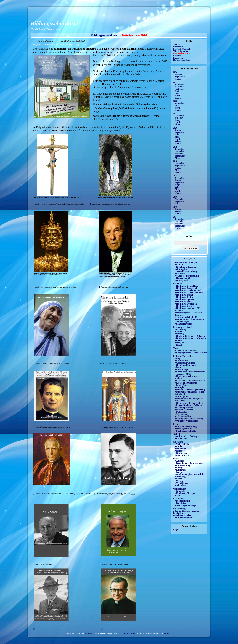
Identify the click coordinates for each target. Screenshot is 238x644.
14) (102, 629)
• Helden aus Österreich (186, 304)
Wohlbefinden (180, 489)
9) (34, 494)
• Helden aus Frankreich (186, 288)
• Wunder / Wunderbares (186, 421)
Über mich (178, 47)
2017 (175, 176)
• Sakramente (181, 414)
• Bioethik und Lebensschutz (189, 463)
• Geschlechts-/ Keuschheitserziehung (186, 270)
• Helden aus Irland (184, 295)
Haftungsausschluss (182, 60)
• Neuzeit (179, 451)
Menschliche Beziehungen (185, 262)
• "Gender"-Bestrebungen (187, 276)
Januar (178, 98)
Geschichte (178, 442)
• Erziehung (180, 329)
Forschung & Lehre (182, 515)
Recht (176, 424)
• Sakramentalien (183, 416)
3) (34, 287)
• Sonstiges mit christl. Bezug (189, 419)
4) (100, 287)
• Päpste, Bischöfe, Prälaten (188, 405)
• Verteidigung (181, 483)
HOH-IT (168, 634)
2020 (175, 128)
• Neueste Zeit (181, 453)
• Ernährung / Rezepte (185, 493)
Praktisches (178, 499)
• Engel (178, 358)
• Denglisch (180, 343)
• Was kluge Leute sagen (186, 505)
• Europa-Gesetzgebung (186, 426)
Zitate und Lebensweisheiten (186, 511)
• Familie (179, 265)
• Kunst (178, 345)
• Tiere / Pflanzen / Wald (186, 350)
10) (77, 494)
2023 (175, 82)
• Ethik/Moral (181, 361)
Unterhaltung (179, 509)
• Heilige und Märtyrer (185, 365)
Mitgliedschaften (181, 51)
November (180, 87)
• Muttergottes (182, 396)
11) (34, 564)
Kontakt (177, 56)
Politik (176, 459)
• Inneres (179, 472)
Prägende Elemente (182, 49)
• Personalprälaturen (185, 407)
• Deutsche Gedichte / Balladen (190, 336)
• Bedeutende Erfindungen (187, 436)
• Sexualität (180, 274)
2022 (175, 101)
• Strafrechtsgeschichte (185, 431)
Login (176, 530)
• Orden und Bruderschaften (189, 403)
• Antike (179, 446)
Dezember (180, 85)
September (180, 77)
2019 (175, 147)
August (178, 79)
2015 (175, 207)
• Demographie (182, 280)
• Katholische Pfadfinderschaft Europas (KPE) (190, 373)
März (177, 125)
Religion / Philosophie (183, 356)
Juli (177, 187)
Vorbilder (178, 284)
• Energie (179, 468)
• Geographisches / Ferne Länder (191, 353)
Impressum (178, 58)
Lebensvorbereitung (182, 327)
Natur (176, 348)
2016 (175, 197)
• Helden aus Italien (184, 297)
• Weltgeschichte (182, 444)
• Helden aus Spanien (185, 299)
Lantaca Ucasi (128, 634)
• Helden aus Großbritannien (189, 293)
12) (101, 564)
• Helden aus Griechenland (188, 290)
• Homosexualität (183, 278)
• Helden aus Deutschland (187, 286)
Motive (176, 44)
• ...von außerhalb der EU (187, 317)
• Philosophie (181, 412)
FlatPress (89, 634)
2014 (175, 217)
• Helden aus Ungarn (184, 306)
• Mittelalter (181, 449)
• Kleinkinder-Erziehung (186, 267)
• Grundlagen (181, 439)
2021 (175, 113)
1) (34, 204)
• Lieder (179, 340)
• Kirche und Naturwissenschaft (190, 381)
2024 (175, 72)
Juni (177, 91)
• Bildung (179, 334)
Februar (179, 141)
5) (34, 363)
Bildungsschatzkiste (54, 23)
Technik (177, 434)
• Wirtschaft (181, 485)
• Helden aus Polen (184, 302)
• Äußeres (179, 461)
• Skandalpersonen (184, 324)
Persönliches (179, 513)
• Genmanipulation (184, 518)
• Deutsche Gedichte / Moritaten (190, 338)
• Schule (179, 331)
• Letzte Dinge (181, 385)
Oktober (179, 74)
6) (101, 363)
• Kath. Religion (182, 369)
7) (34, 427)
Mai (177, 93)
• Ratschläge (181, 503)
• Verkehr (179, 481)
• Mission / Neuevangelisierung (190, 390)
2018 (175, 161)
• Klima (178, 479)
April (177, 96)
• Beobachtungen (183, 501)
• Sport (178, 495)
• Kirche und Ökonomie (186, 383)
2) (91, 204)
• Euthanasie (181, 470)
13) (34, 629)
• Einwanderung (182, 465)
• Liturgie (179, 387)
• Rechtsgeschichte (183, 429)
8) (102, 427)
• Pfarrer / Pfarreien (184, 410)
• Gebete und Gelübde (185, 363)
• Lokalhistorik (182, 455)
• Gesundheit (181, 491)
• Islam (178, 367)
